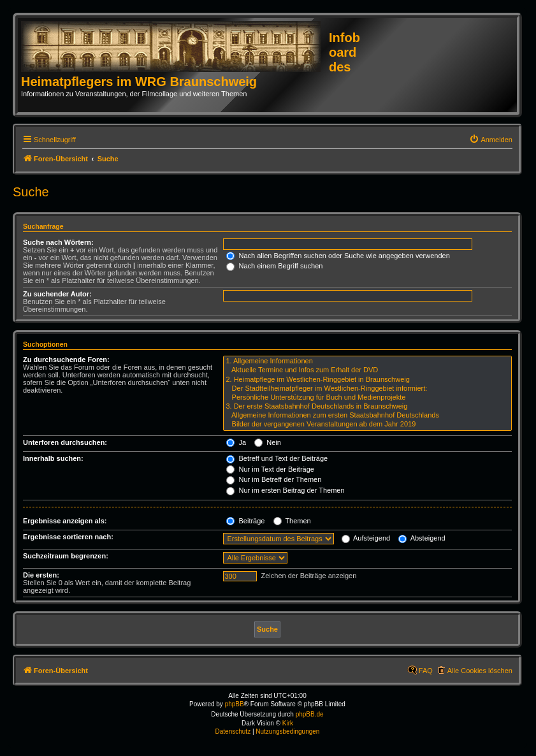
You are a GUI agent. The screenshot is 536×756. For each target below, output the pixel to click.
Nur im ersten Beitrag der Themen (285, 490)
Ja (236, 442)
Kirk (288, 723)
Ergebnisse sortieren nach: (68, 537)
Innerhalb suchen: (53, 458)
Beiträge (245, 521)
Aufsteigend (366, 538)
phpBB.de (310, 714)
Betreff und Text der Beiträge (277, 458)
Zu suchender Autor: (57, 294)
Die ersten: (41, 575)
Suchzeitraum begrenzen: (66, 556)
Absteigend (422, 538)
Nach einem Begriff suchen (274, 266)
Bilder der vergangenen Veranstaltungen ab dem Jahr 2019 (367, 425)
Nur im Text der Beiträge (270, 469)
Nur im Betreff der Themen (274, 479)
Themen (292, 521)
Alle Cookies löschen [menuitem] (480, 671)
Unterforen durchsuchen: (65, 442)
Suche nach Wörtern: (58, 242)
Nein (268, 442)
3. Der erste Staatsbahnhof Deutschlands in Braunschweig (367, 407)
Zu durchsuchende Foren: (66, 360)
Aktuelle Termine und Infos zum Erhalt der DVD (367, 370)
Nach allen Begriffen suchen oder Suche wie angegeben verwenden (338, 256)
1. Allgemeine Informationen (367, 361)
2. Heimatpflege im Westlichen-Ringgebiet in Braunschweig (367, 380)
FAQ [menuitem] (426, 671)
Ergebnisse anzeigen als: (65, 521)
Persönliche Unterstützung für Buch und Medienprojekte (367, 398)
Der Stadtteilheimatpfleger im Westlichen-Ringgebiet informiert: (367, 389)
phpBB (235, 704)
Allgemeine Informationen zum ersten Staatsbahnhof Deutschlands (367, 416)
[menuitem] (491, 140)
